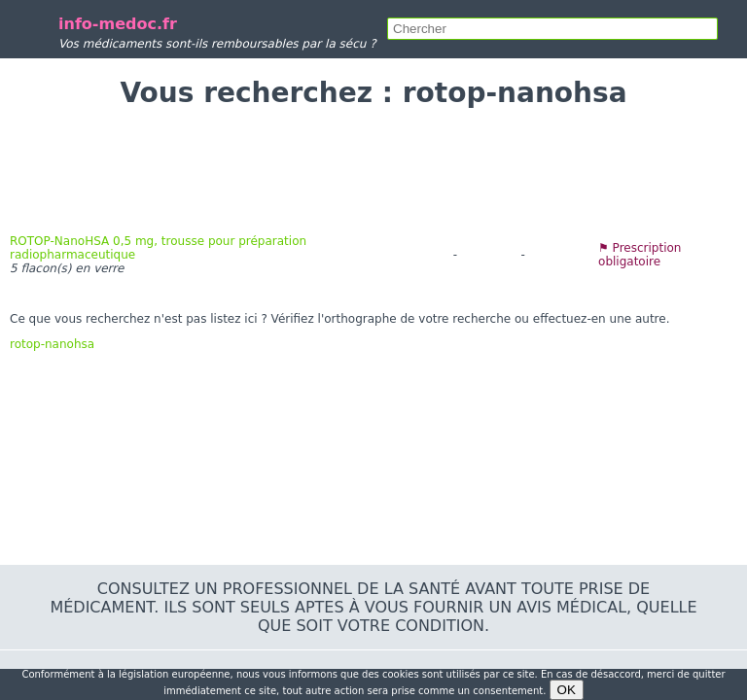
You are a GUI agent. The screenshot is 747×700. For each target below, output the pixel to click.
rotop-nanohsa (52, 344)
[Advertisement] (373, 171)
